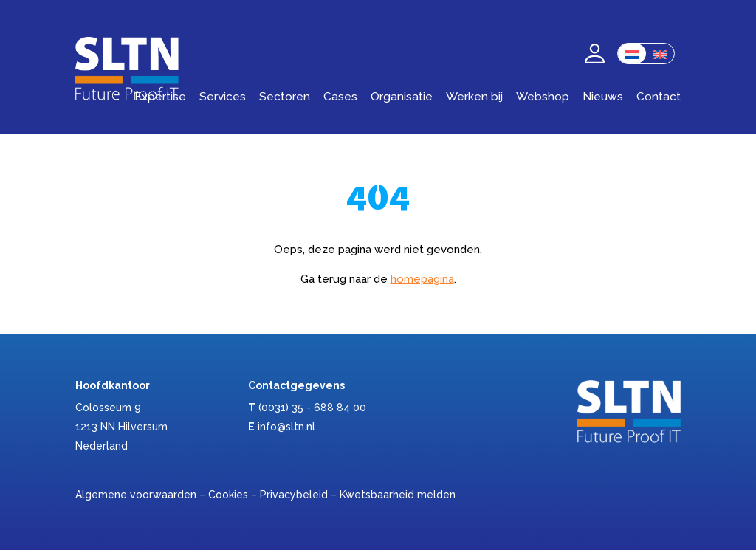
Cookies (228, 495)
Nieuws (603, 96)
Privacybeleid (294, 495)
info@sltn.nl (286, 427)
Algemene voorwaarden (136, 495)
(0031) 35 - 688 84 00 (312, 408)
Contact (659, 96)
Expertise (160, 96)
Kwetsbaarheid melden (398, 495)
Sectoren (285, 96)
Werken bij (474, 96)
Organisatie (402, 96)
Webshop (543, 96)
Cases (340, 96)
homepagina (422, 279)
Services (223, 96)
